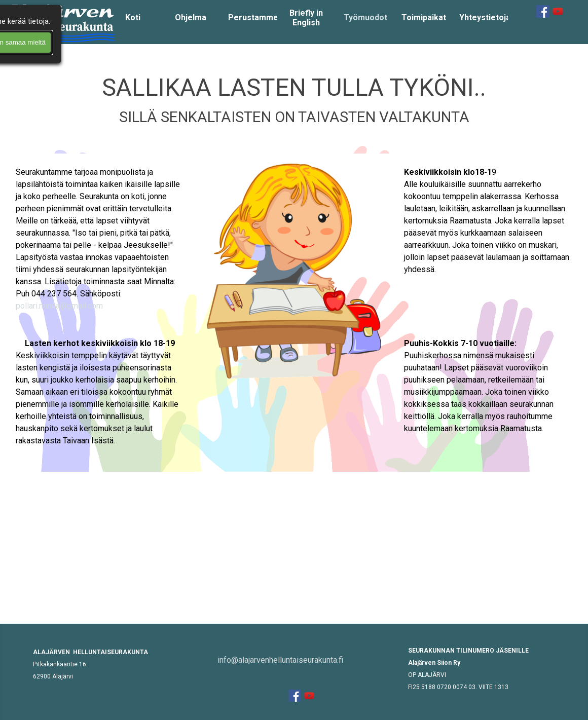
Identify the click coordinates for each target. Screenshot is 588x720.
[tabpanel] (294, 99)
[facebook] (543, 11)
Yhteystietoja (485, 17)
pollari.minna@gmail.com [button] (59, 306)
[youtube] (558, 11)
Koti (133, 17)
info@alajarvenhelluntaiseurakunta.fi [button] (280, 660)
